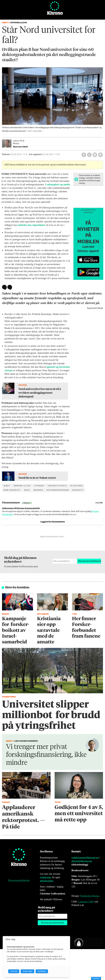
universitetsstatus (57, 486)
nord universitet (12, 490)
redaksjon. (46, 877)
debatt (7, 486)
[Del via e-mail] (100, 155)
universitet (78, 490)
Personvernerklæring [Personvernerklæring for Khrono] (19, 880)
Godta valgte (27, 971)
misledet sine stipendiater (32, 225)
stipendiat (39, 486)
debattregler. (47, 881)
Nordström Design (90, 896)
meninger (38, 490)
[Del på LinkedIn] (95, 155)
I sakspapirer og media (58, 184)
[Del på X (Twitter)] (89, 155)
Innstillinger (96, 978)
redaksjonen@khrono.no (85, 858)
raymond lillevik (22, 486)
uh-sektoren (76, 486)
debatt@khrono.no (82, 861)
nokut (27, 490)
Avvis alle (14, 971)
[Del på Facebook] (84, 155)
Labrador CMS (86, 902)
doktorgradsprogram (57, 490)
